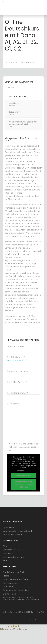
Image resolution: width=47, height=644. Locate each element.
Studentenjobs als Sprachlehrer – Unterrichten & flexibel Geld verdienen (21, 599)
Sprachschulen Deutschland (16, 590)
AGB (5, 561)
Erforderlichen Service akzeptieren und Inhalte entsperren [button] (24, 484)
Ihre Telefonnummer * (23, 395)
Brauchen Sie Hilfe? (12, 550)
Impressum (8, 553)
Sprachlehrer (9, 527)
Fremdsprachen (11, 583)
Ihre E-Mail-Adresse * (23, 384)
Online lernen (9, 594)
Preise (6, 576)
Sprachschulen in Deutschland (17, 531)
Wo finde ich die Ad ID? (15, 360)
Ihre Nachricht (23, 405)
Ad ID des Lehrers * (23, 361)
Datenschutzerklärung (14, 557)
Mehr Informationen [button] (24, 471)
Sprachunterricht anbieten (33, 4)
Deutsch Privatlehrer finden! (16, 579)
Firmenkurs (8, 587)
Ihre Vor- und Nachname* (23, 373)
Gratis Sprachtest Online (15, 572)
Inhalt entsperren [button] (23, 475)
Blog (5, 546)
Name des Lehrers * (23, 348)
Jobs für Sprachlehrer (13, 535)
